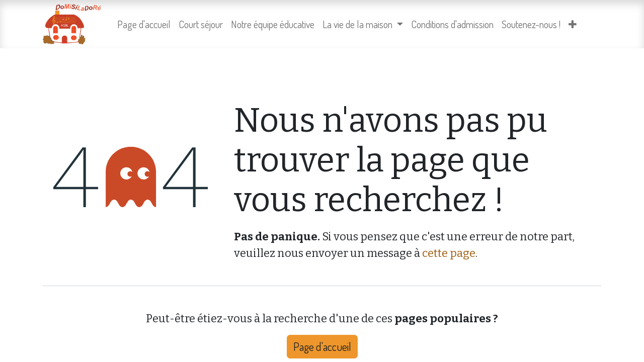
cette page (449, 253)
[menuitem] (144, 24)
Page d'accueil (322, 346)
